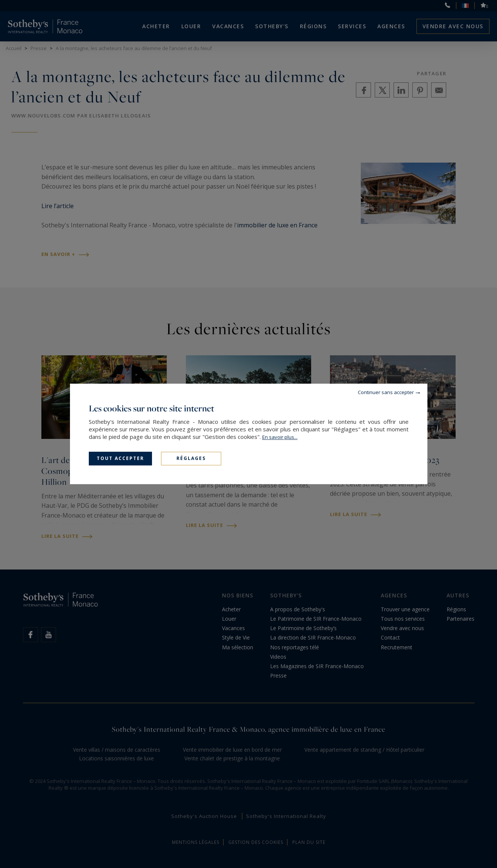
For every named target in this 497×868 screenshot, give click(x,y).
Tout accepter (120, 458)
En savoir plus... (280, 437)
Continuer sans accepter (386, 392)
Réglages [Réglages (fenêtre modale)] (191, 458)
